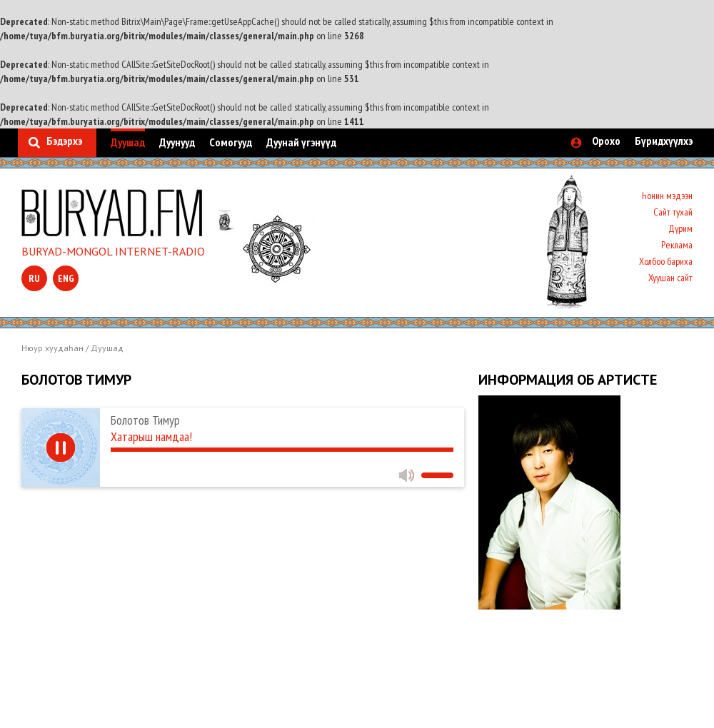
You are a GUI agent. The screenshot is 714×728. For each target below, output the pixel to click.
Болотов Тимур (145, 420)
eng (66, 278)
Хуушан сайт (670, 278)
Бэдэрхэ (64, 141)
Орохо (606, 141)
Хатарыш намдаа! (151, 436)
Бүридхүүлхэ (664, 141)
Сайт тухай (673, 212)
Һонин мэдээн (667, 196)
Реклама (677, 245)
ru (34, 278)
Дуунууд (177, 142)
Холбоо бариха (666, 261)
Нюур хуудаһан (52, 348)
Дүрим (680, 228)
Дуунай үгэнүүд (301, 142)
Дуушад (128, 142)
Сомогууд (231, 142)
